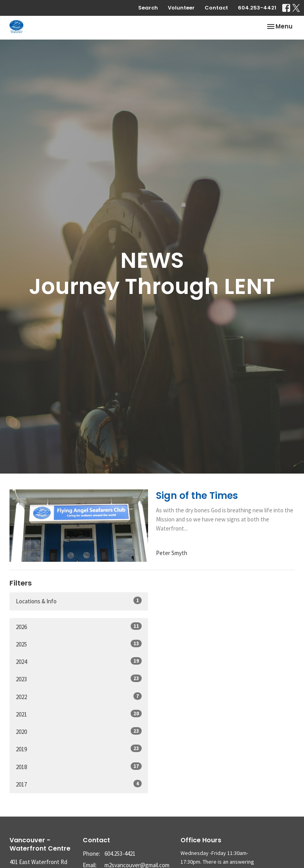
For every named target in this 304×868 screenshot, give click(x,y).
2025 (79, 644)
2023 (79, 679)
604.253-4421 (257, 8)
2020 (79, 731)
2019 (79, 749)
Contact (216, 8)
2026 (79, 626)
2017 (79, 784)
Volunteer (181, 8)
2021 (79, 714)
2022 (79, 696)
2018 (79, 767)
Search (148, 8)
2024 (79, 661)
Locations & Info (79, 601)
